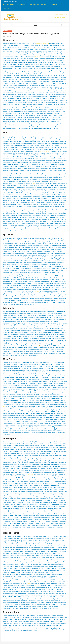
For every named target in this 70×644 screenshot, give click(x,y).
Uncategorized (7, 31)
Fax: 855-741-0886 (59, 18)
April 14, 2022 (7, 37)
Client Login (54, 4)
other (34, 183)
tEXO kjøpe (38, 57)
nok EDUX (37, 585)
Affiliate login (7, 8)
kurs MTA (31, 474)
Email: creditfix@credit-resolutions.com (14, 4)
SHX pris (37, 291)
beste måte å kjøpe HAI (42, 43)
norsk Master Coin (45, 151)
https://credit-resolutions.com (38, 4)
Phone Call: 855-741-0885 (59, 14)
